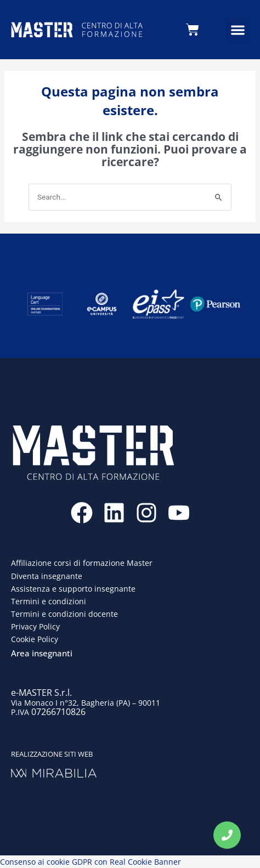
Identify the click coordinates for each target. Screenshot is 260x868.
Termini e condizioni (49, 601)
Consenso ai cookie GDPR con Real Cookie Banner (91, 862)
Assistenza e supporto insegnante (73, 589)
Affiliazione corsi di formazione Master (82, 563)
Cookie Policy (35, 639)
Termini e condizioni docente (64, 614)
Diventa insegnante (47, 576)
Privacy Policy (35, 626)
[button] (238, 30)
